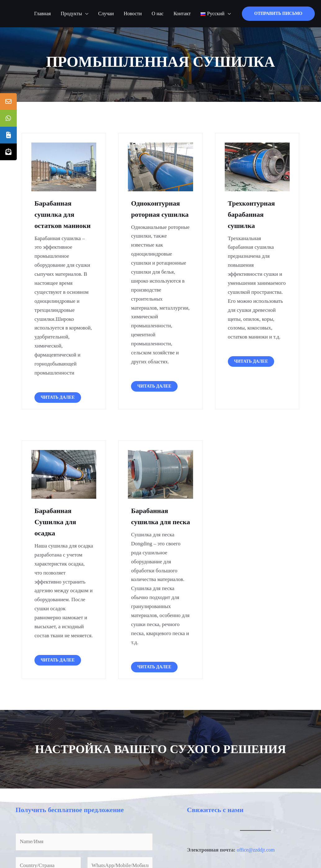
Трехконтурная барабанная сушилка (254, 214)
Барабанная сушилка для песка (153, 522)
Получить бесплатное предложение (75, 821)
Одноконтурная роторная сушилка (158, 214)
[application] (85, 14)
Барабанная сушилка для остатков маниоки (65, 214)
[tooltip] (8, 102)
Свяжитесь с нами (218, 821)
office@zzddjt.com (257, 861)
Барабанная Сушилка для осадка (57, 522)
